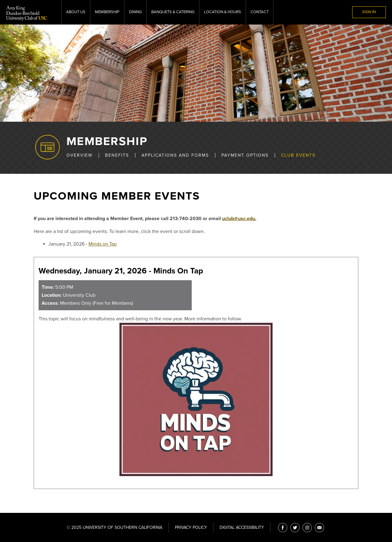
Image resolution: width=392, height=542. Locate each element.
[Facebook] (283, 528)
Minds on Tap (103, 244)
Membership (107, 12)
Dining (135, 12)
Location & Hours (222, 12)
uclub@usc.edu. (239, 219)
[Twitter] (295, 528)
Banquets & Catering (173, 12)
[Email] (319, 528)
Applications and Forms (175, 155)
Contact (260, 12)
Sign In (369, 12)
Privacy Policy (191, 527)
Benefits (117, 155)
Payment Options (245, 155)
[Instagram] (307, 528)
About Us (76, 12)
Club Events (298, 155)
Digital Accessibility (242, 527)
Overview (79, 155)
